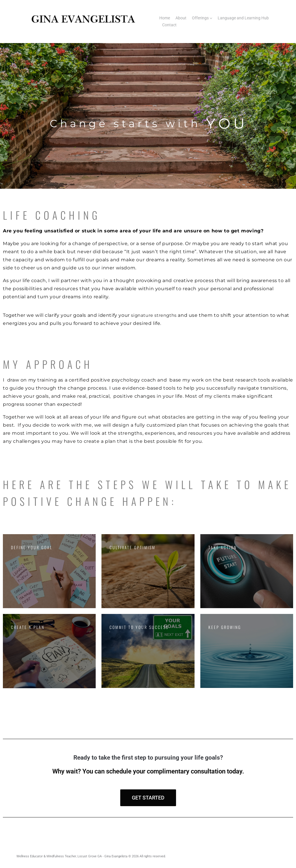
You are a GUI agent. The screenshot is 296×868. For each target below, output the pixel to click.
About (181, 18)
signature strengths (156, 315)
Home (165, 18)
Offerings (200, 18)
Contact (169, 25)
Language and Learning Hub (243, 18)
